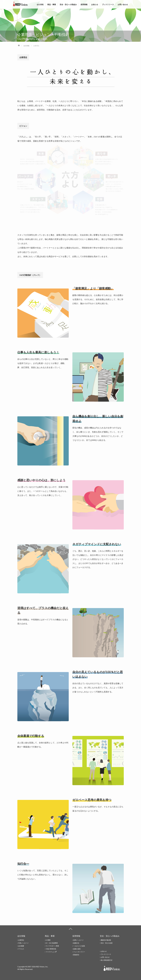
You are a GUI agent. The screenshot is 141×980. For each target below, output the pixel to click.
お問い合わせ (123, 4)
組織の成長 (77, 949)
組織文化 (76, 943)
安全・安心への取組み (68, 4)
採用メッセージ (78, 940)
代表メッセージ (23, 943)
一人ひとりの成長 (79, 946)
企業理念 (21, 940)
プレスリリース (108, 4)
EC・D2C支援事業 (52, 943)
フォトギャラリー (79, 952)
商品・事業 (52, 4)
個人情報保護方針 (107, 960)
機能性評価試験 (106, 940)
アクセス (21, 949)
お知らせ (95, 4)
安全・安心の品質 (107, 943)
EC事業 (48, 940)
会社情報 (40, 4)
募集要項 (76, 955)
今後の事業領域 (51, 949)
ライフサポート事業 (52, 946)
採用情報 (84, 4)
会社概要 (21, 946)
